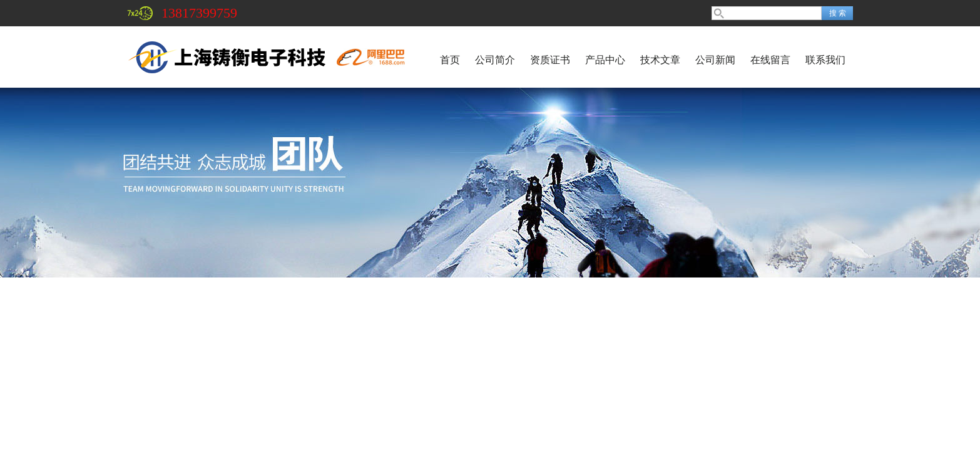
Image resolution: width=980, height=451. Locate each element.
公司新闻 (715, 60)
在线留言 (770, 60)
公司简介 (495, 60)
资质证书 (550, 60)
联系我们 (825, 60)
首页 (450, 60)
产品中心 (605, 60)
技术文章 (660, 60)
